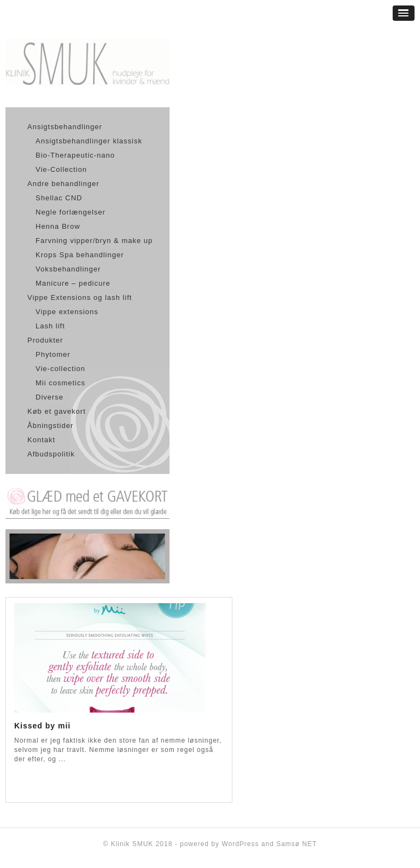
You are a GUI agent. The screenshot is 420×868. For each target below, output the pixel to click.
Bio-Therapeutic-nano (75, 155)
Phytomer (53, 354)
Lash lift (50, 326)
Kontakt (41, 440)
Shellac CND (59, 198)
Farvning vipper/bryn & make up (94, 241)
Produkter (45, 340)
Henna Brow (58, 226)
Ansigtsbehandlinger (65, 127)
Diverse (49, 397)
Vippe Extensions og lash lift (80, 297)
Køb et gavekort (57, 411)
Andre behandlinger (63, 184)
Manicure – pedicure (73, 283)
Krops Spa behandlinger (80, 255)
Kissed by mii (42, 726)
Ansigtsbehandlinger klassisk (89, 141)
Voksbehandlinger (68, 269)
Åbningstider (50, 426)
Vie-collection (60, 369)
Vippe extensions (67, 312)
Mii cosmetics (60, 383)
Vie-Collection (61, 169)
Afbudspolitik (51, 454)
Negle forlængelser (71, 212)
